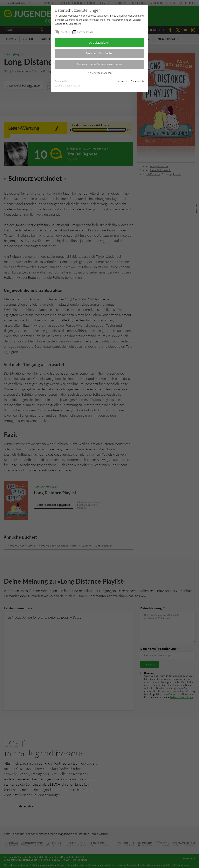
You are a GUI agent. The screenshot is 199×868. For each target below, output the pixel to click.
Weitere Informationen (99, 73)
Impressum (123, 81)
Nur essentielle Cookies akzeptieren (100, 64)
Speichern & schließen (99, 53)
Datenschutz (137, 81)
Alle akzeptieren (99, 42)
